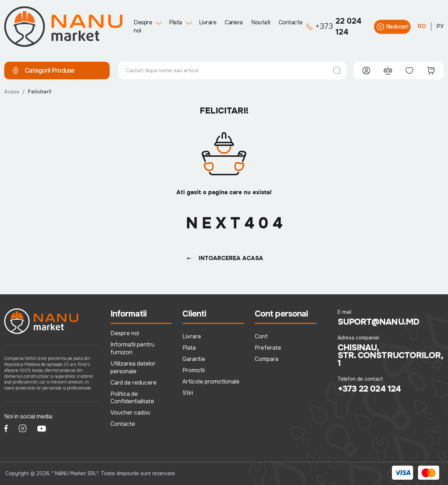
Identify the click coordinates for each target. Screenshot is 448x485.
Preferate (268, 348)
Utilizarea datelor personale (133, 367)
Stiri (188, 393)
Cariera (234, 22)
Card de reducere (134, 383)
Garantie (194, 359)
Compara (267, 359)
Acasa (12, 92)
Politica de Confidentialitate (132, 398)
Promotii (193, 370)
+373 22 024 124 (369, 389)
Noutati (261, 22)
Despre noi (143, 26)
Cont (261, 336)
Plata (175, 22)
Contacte (291, 22)
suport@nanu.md (378, 322)
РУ (440, 26)
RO (422, 26)
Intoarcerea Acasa (224, 258)
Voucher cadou (130, 413)
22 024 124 (334, 27)
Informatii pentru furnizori (132, 348)
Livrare (208, 22)
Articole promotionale (211, 382)
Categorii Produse (43, 70)
